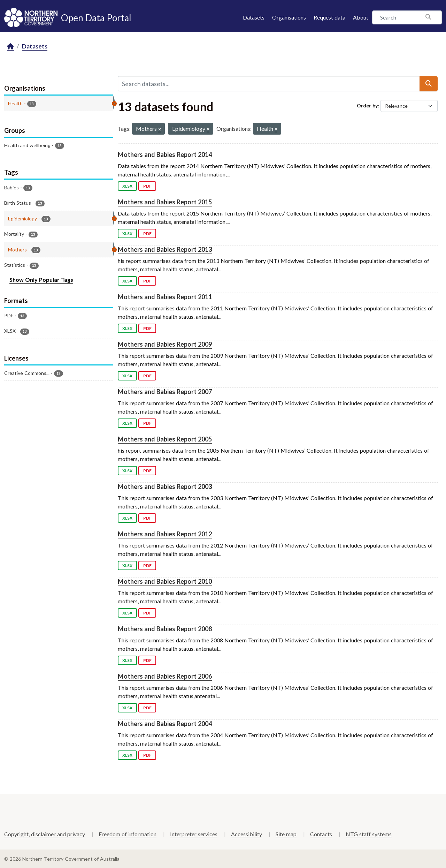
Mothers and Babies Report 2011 (165, 297)
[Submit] (429, 84)
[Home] (10, 47)
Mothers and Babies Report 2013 (165, 249)
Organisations (289, 17)
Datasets (254, 17)
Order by (367, 105)
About (361, 17)
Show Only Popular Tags (41, 280)
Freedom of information (128, 834)
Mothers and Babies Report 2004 (165, 724)
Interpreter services (194, 834)
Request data (329, 17)
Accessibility (247, 834)
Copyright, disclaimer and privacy (45, 834)
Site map (286, 834)
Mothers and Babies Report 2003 (165, 486)
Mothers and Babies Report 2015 (165, 202)
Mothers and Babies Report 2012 (165, 534)
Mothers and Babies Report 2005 (165, 439)
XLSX (127, 186)
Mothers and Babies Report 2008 (165, 629)
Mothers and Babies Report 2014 (165, 154)
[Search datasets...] (269, 84)
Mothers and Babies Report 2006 (165, 676)
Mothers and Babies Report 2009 (165, 344)
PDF (147, 186)
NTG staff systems (369, 834)
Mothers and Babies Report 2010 (165, 581)
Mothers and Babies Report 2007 (165, 392)
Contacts (321, 834)
